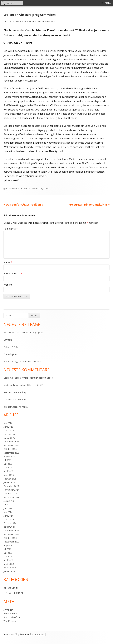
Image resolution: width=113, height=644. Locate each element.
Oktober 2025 (10, 449)
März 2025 (9, 475)
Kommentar (11, 229)
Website (8, 285)
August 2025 (9, 456)
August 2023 (9, 545)
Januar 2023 (9, 571)
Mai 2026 (8, 423)
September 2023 (11, 542)
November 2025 (11, 445)
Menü (108, 3)
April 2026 (8, 427)
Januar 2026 (9, 438)
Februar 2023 (10, 568)
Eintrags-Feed (10, 613)
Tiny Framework (23, 634)
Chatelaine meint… (20, 407)
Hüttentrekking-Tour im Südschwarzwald (23, 361)
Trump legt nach (11, 354)
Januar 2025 (9, 482)
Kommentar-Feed (12, 617)
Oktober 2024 (10, 494)
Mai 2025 (8, 468)
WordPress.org (11, 621)
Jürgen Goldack (11, 378)
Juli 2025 (8, 460)
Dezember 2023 (11, 530)
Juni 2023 (8, 553)
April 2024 (8, 516)
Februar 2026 (10, 434)
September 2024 (11, 497)
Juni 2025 (8, 464)
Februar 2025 (10, 479)
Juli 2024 (8, 505)
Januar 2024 (9, 527)
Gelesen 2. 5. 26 (11, 347)
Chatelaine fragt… (20, 392)
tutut (6, 21)
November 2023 (11, 534)
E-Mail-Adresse (13, 274)
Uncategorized (42, 188)
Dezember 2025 (11, 442)
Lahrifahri (8, 340)
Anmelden (8, 610)
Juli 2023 (8, 549)
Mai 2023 (8, 557)
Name (8, 262)
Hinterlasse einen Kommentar (42, 21)
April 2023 (8, 560)
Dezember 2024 (11, 486)
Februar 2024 (10, 523)
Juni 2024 (8, 508)
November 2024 (11, 490)
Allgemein (11, 588)
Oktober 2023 (10, 538)
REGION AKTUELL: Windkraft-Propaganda (23, 333)
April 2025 (8, 471)
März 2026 (9, 430)
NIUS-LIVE (38, 385)
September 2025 (11, 453)
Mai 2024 (8, 512)
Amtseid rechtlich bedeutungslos (37, 378)
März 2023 (9, 564)
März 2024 (9, 519)
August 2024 (9, 501)
